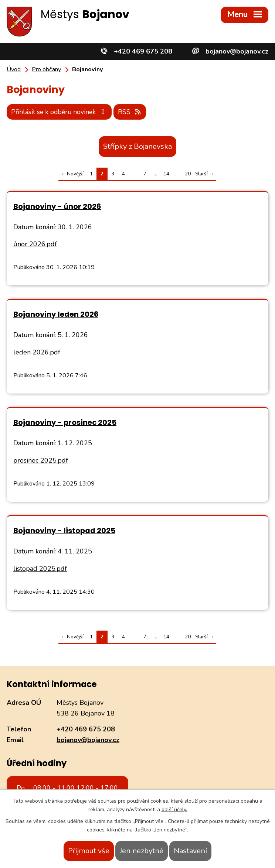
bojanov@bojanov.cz (88, 739)
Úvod (14, 69)
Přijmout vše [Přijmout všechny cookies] (89, 851)
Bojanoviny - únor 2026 (57, 206)
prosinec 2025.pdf (41, 460)
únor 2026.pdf (35, 244)
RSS (133, 111)
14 (166, 173)
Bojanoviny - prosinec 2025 (65, 422)
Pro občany (46, 69)
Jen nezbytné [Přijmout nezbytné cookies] (142, 851)
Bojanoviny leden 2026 (56, 314)
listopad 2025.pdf (40, 568)
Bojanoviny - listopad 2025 (64, 530)
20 (188, 173)
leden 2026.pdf (37, 352)
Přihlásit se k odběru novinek (61, 111)
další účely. (174, 809)
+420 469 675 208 (86, 729)
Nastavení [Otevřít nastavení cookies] (190, 851)
